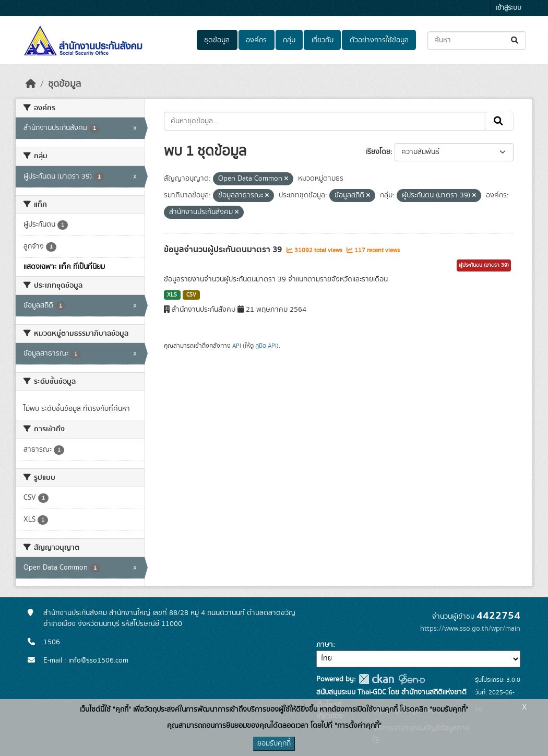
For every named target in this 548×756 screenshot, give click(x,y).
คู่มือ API (266, 346)
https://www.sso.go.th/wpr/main (470, 629)
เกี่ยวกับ (323, 40)
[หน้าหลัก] (31, 84)
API (237, 346)
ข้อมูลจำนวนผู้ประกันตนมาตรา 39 (224, 250)
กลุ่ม (289, 40)
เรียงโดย (378, 152)
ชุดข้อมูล (217, 40)
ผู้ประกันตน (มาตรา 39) (484, 265)
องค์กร (256, 40)
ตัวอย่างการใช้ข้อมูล (379, 40)
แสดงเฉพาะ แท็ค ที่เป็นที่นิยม (64, 267)
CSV (191, 295)
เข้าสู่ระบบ (509, 8)
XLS (172, 295)
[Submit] (515, 40)
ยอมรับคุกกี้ (274, 743)
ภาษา (325, 645)
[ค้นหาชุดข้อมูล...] (477, 40)
